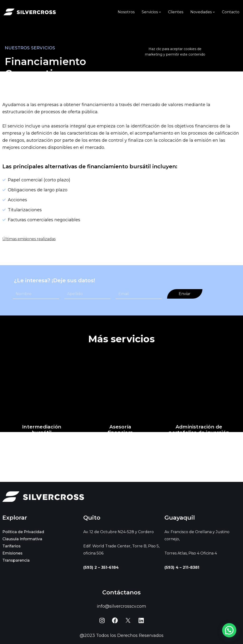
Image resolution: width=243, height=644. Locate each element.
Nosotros (126, 12)
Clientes (176, 12)
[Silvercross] (30, 12)
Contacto (231, 12)
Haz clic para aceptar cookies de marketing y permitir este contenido (175, 52)
